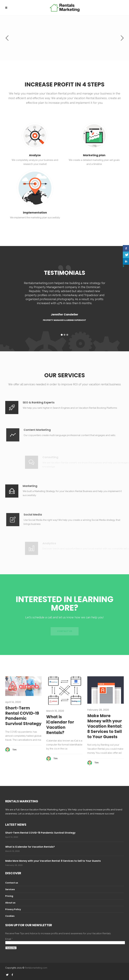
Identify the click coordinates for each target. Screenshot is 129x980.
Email (9, 939)
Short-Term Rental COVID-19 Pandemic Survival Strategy (23, 716)
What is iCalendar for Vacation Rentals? (60, 725)
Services (10, 889)
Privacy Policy (13, 909)
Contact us (12, 883)
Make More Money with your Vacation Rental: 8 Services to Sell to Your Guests (105, 726)
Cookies (10, 916)
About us (10, 903)
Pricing (9, 896)
